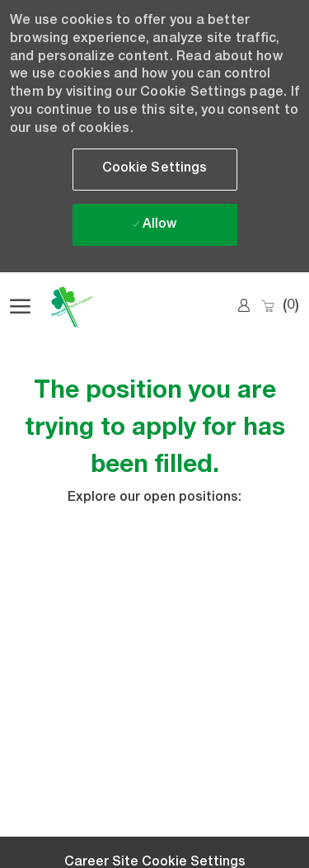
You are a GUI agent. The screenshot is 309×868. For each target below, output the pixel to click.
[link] (244, 306)
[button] (155, 170)
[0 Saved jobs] (280, 307)
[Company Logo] (92, 307)
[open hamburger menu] (20, 307)
